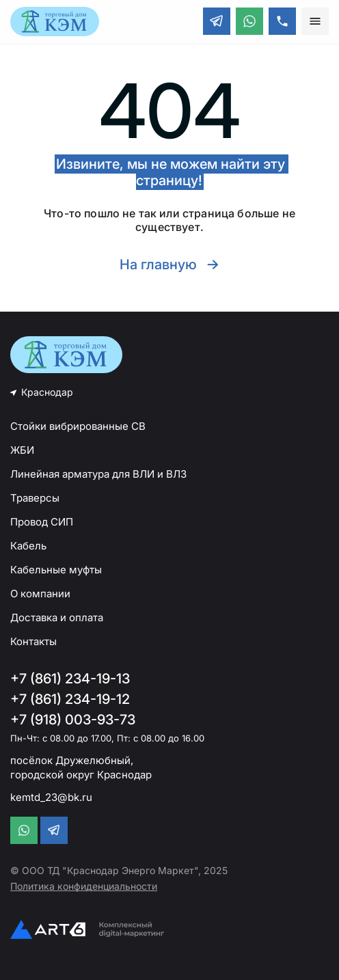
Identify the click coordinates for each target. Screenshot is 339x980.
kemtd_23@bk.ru (51, 797)
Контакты (33, 641)
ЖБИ (22, 450)
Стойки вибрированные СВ (78, 426)
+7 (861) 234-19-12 (70, 699)
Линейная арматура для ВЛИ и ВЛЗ (98, 474)
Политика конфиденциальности (84, 886)
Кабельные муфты (56, 570)
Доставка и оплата (57, 617)
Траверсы (35, 498)
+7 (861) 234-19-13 (70, 679)
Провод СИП (42, 522)
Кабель (28, 546)
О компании (40, 594)
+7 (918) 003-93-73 (73, 720)
